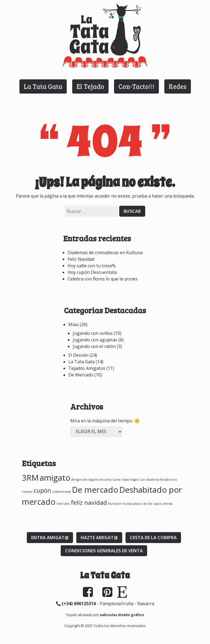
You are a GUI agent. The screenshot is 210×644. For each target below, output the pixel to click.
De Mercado (81, 375)
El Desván (78, 355)
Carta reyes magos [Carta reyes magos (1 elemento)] (126, 480)
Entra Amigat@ (50, 538)
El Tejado (90, 86)
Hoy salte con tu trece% (92, 266)
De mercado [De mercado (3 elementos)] (95, 490)
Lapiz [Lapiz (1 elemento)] (157, 504)
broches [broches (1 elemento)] (106, 480)
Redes (178, 86)
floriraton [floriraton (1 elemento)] (115, 504)
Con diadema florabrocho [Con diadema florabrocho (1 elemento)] (158, 480)
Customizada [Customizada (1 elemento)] (62, 492)
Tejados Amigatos (87, 368)
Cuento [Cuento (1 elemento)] (27, 492)
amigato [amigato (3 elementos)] (55, 478)
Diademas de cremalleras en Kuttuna (105, 253)
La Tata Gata (43, 86)
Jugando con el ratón (94, 346)
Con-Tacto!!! (136, 86)
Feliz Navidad (81, 259)
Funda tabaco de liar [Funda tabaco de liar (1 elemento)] (138, 504)
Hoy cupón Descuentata (92, 272)
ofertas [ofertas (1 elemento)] (167, 504)
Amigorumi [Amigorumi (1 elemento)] (79, 480)
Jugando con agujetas (95, 340)
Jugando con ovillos (93, 333)
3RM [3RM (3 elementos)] (30, 478)
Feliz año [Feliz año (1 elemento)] (63, 504)
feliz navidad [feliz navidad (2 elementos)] (89, 502)
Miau (74, 324)
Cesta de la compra (153, 538)
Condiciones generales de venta (104, 551)
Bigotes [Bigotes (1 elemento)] (94, 480)
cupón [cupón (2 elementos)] (42, 490)
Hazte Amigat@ (99, 538)
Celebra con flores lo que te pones (103, 279)
